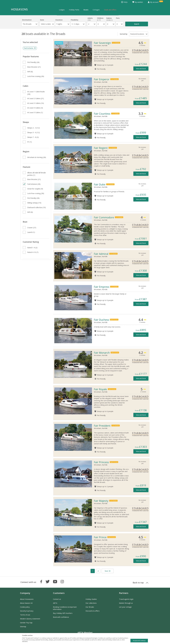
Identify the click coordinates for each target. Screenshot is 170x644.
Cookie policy (25, 609)
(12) (33, 128)
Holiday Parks (74, 10)
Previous (56, 54)
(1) (35, 112)
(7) (33, 252)
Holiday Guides (91, 601)
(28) (33, 62)
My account (153, 2)
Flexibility (75, 20)
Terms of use (25, 616)
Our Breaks (90, 609)
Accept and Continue (139, 641)
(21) (34, 67)
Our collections (91, 605)
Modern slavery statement (30, 620)
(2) (32, 248)
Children (101, 19)
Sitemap (23, 628)
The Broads (27, 24)
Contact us (57, 601)
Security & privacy (27, 613)
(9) (35, 189)
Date (42, 20)
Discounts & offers (93, 613)
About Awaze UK (26, 605)
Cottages (96, 10)
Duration (59, 20)
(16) (35, 103)
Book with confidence (61, 619)
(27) (31, 227)
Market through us (126, 605)
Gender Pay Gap (26, 624)
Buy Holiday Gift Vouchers (63, 615)
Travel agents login (126, 601)
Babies (111, 19)
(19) (36, 207)
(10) (34, 203)
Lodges (62, 10)
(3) (33, 137)
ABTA (55, 605)
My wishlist (138, 2)
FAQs (124, 2)
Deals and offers (110, 10)
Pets (120, 19)
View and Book (141, 69)
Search (137, 24)
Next (90, 54)
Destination (27, 20)
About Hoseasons (27, 601)
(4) (35, 108)
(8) (30, 72)
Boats (86, 10)
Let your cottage (125, 609)
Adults (92, 19)
